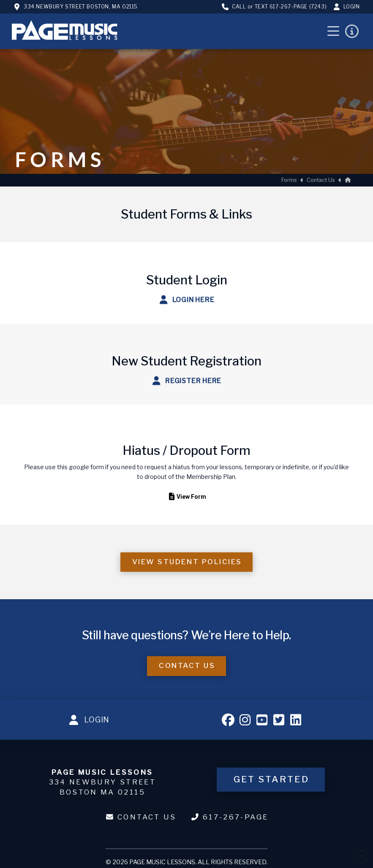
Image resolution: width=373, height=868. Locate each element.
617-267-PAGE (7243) (298, 7)
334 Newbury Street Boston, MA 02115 (81, 7)
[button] (333, 31)
